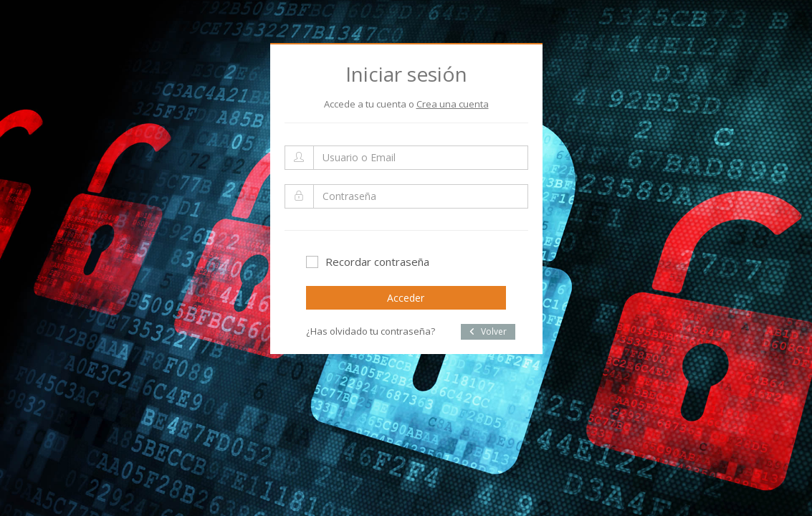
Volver (488, 331)
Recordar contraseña (368, 262)
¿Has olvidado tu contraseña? (371, 331)
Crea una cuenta (453, 104)
